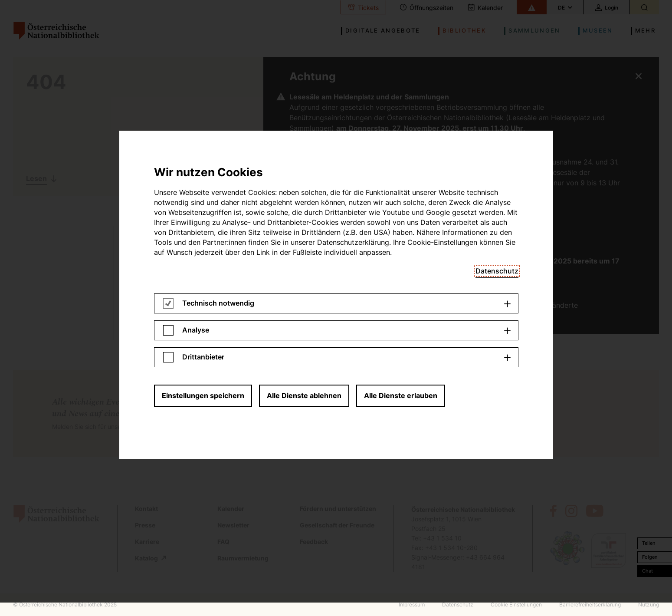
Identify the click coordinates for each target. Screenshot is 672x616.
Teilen (649, 543)
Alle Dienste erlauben (401, 145)
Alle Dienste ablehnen (304, 145)
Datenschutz (497, 20)
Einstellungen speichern (203, 145)
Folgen (650, 557)
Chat (647, 571)
